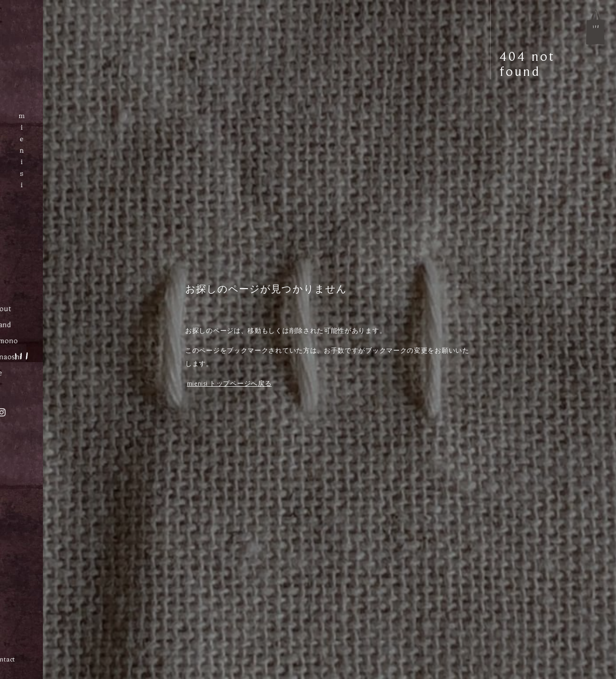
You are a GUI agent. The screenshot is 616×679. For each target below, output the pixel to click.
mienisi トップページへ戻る (230, 383)
